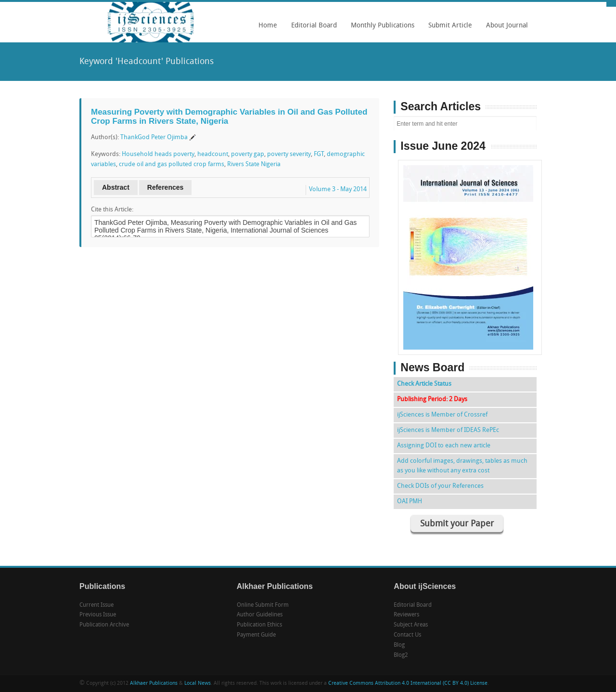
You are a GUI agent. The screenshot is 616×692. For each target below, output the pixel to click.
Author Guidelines (260, 615)
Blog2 (401, 655)
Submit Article (448, 29)
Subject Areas (411, 625)
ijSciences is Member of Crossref (442, 415)
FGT (319, 154)
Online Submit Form (263, 605)
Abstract (116, 187)
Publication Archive (104, 625)
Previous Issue (98, 615)
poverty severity (289, 154)
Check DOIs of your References (440, 486)
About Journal (505, 29)
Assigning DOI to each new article (444, 446)
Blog (399, 645)
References (166, 187)
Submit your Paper (457, 524)
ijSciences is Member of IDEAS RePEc (448, 430)
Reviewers (406, 615)
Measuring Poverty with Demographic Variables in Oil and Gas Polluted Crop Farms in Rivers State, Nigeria (229, 117)
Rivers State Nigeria (254, 164)
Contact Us (407, 635)
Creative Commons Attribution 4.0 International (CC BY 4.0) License (408, 684)
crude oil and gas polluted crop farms (172, 164)
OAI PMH (410, 502)
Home (268, 26)
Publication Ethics (259, 625)
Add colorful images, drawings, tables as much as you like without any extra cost (462, 466)
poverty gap (248, 154)
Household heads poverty (158, 154)
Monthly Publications (380, 29)
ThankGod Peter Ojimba (154, 137)
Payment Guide (256, 635)
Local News (198, 684)
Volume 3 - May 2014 (338, 189)
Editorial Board (312, 29)
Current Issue (96, 605)
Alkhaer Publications (154, 684)
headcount (213, 154)
